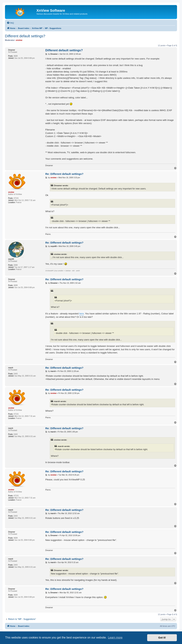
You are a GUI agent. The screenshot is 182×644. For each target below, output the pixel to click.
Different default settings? (25, 36)
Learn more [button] (115, 638)
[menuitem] (10, 23)
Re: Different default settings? (64, 174)
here (81, 314)
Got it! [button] (162, 638)
